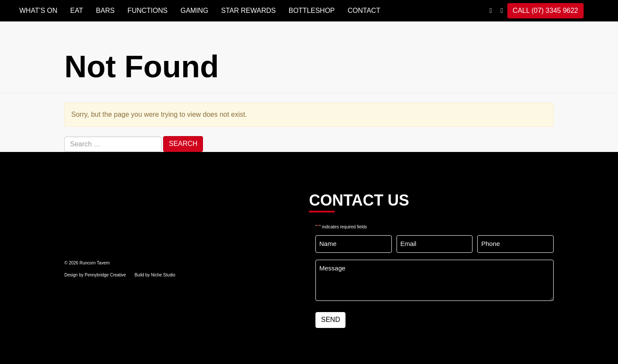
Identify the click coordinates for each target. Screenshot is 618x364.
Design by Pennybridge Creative (95, 275)
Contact (364, 11)
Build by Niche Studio (155, 275)
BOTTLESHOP (312, 11)
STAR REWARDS (248, 11)
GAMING (194, 11)
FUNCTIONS (147, 11)
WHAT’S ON (38, 11)
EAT (77, 11)
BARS (106, 11)
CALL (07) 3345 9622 (545, 11)
